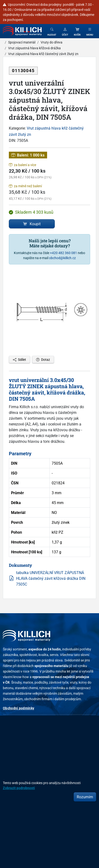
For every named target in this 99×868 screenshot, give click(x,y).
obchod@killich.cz (62, 258)
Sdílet (19, 359)
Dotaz (43, 359)
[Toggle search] (52, 31)
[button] (65, 31)
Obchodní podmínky (19, 708)
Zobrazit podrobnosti (19, 788)
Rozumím (85, 797)
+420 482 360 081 (63, 253)
